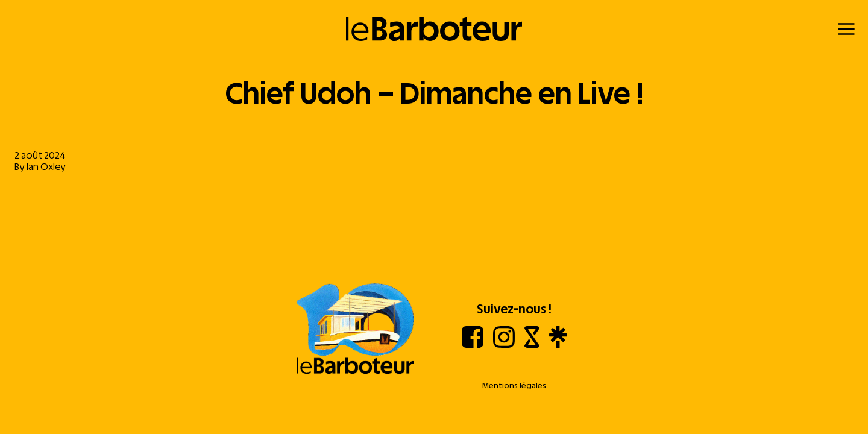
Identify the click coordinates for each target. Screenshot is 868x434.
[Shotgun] (532, 344)
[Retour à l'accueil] (434, 29)
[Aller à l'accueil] (355, 330)
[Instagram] (504, 344)
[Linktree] (558, 344)
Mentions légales (514, 385)
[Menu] (846, 29)
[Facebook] (473, 344)
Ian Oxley (46, 167)
